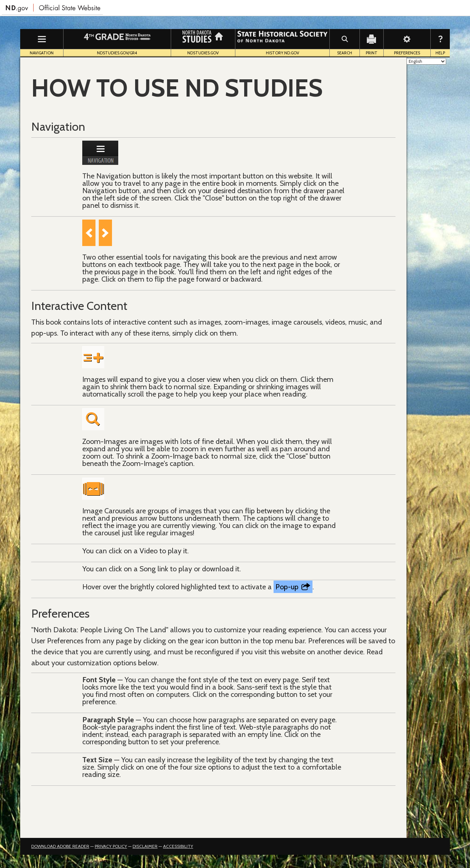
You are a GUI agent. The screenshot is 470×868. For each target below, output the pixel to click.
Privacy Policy (111, 846)
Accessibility (178, 846)
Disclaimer (145, 846)
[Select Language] (426, 61)
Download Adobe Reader (60, 846)
